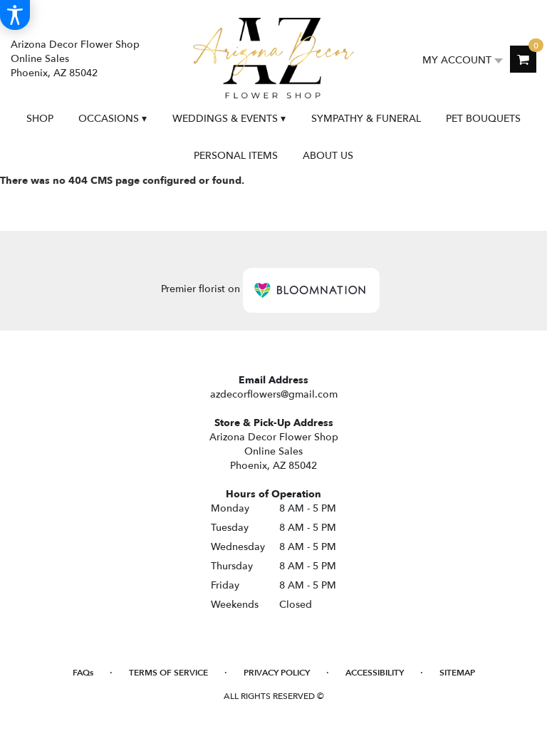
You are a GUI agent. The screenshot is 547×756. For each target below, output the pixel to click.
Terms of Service (168, 673)
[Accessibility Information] (15, 15)
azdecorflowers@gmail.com (274, 394)
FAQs (83, 673)
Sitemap (457, 673)
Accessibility (375, 673)
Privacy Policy (277, 673)
